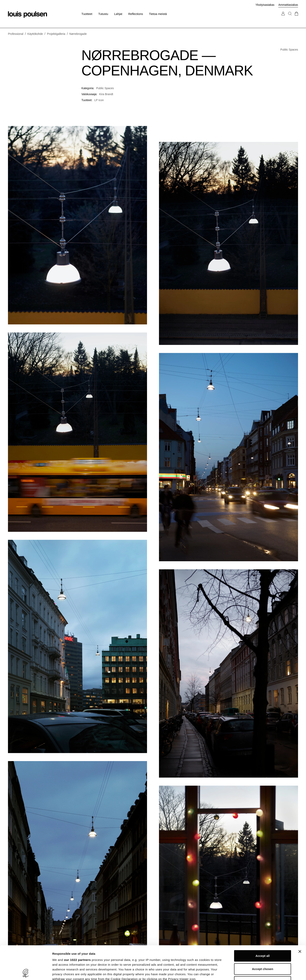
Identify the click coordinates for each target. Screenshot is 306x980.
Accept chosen (263, 935)
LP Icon (99, 100)
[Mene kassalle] (296, 18)
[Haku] (290, 18)
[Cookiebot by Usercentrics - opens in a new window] (26, 972)
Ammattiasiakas (288, 5)
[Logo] (27, 15)
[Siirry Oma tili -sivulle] (283, 18)
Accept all (263, 922)
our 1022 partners (77, 926)
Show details (209, 972)
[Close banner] (300, 918)
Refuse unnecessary (263, 948)
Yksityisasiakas (265, 5)
